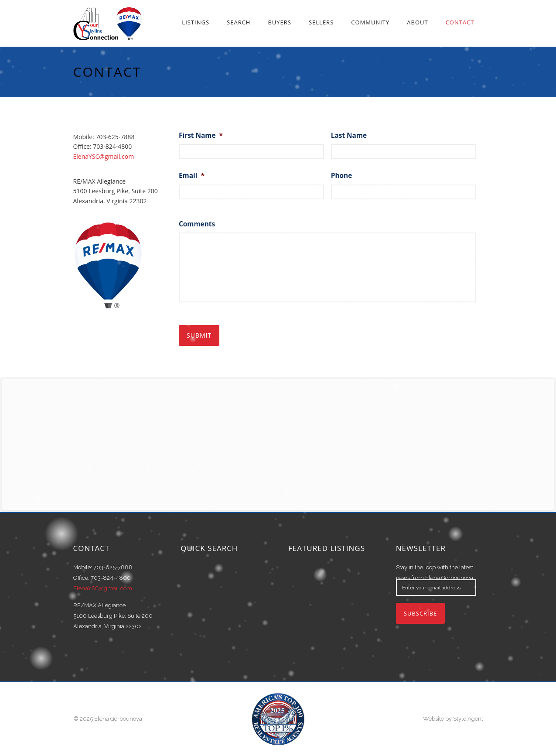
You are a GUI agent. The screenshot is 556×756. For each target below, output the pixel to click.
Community (370, 22)
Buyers (280, 22)
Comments (197, 224)
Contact (460, 22)
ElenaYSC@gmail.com (104, 156)
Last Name (349, 136)
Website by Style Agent (453, 719)
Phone (342, 176)
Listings (196, 22)
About (417, 22)
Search (239, 22)
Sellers (321, 22)
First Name (201, 136)
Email (192, 176)
